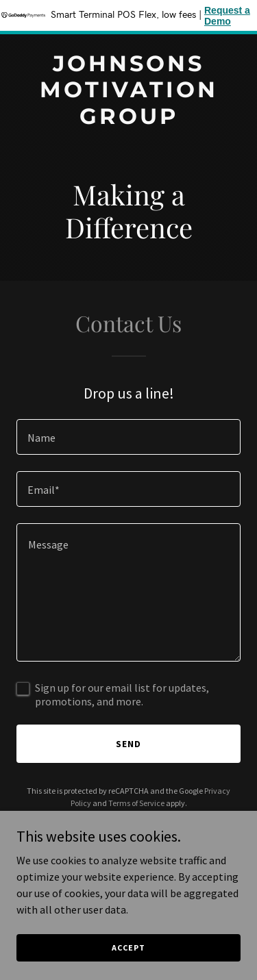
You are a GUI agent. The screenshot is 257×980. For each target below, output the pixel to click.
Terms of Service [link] (136, 803)
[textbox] (128, 437)
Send (128, 744)
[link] (128, 120)
